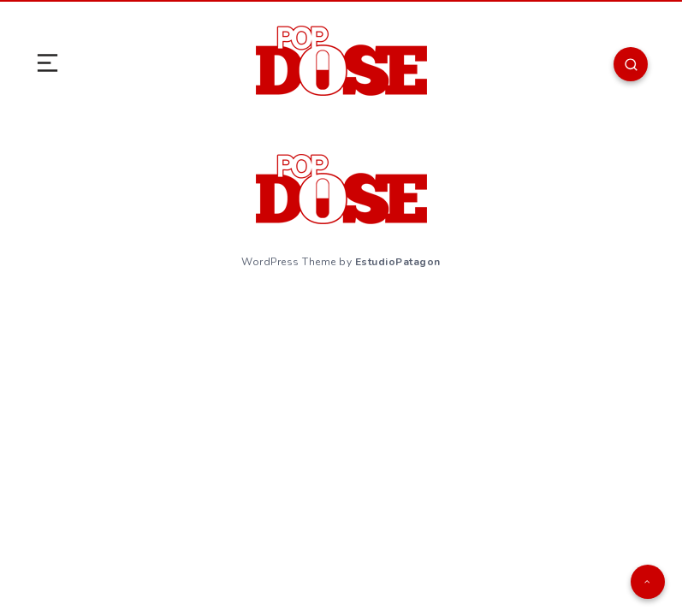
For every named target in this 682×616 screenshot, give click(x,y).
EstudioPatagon (398, 262)
